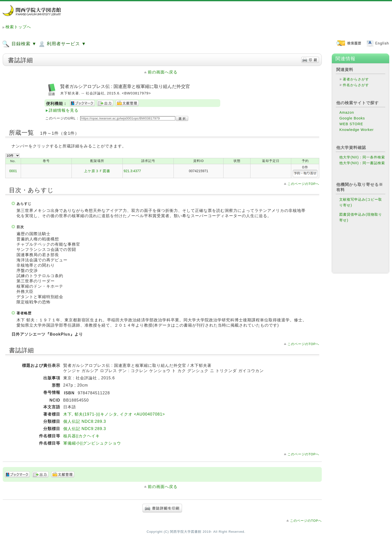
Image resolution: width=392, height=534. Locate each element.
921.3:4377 (132, 171)
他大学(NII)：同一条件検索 (362, 157)
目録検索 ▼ (19, 44)
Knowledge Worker (356, 130)
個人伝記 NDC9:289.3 (85, 429)
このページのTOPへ (303, 184)
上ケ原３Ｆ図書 (97, 171)
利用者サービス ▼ (62, 44)
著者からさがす (356, 79)
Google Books (352, 118)
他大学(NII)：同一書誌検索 (362, 163)
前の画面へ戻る (163, 72)
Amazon (347, 112)
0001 (13, 171)
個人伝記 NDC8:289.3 (85, 421)
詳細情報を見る (64, 110)
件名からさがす (356, 85)
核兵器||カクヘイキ (81, 436)
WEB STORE (351, 124)
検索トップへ (18, 27)
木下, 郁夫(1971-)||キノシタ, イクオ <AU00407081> (114, 414)
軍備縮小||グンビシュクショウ (92, 443)
